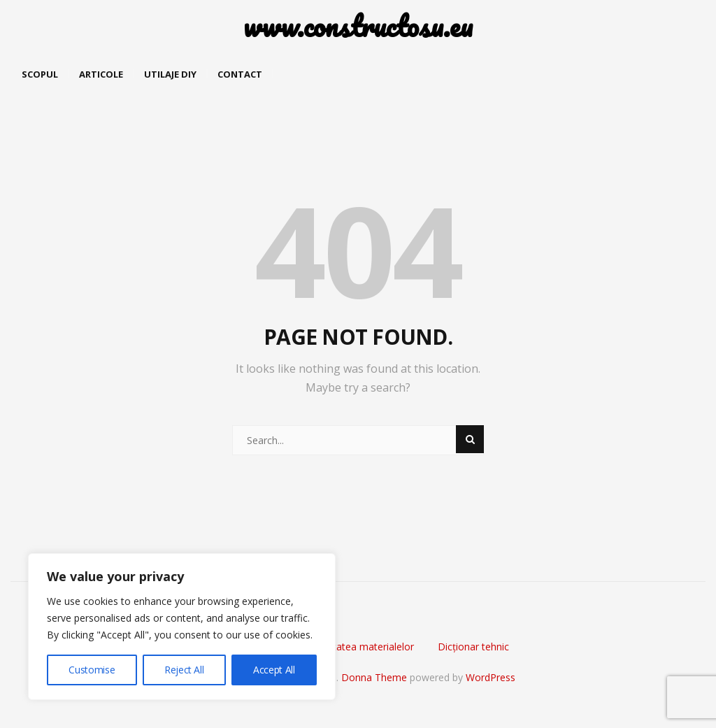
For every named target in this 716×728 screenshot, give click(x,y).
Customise (92, 670)
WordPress (491, 677)
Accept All (274, 670)
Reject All (184, 670)
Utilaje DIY (170, 74)
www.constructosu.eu (358, 26)
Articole (101, 74)
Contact (240, 74)
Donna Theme (375, 677)
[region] (182, 627)
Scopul (40, 74)
